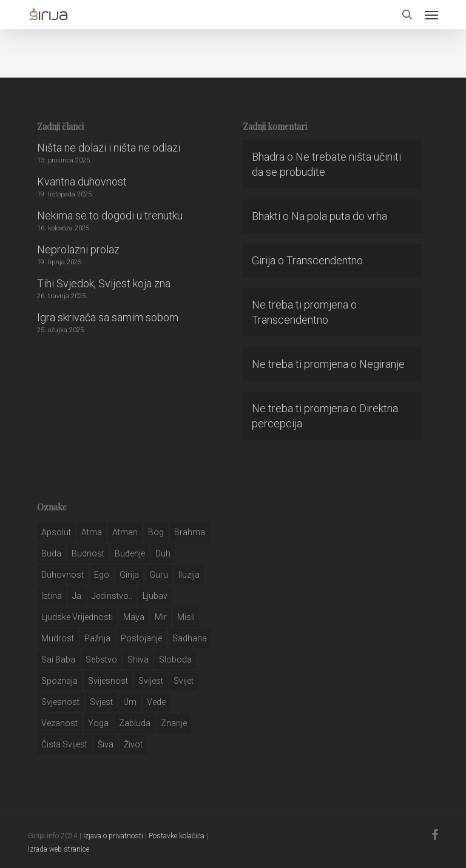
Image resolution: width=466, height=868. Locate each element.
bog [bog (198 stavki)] (156, 532)
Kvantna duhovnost (82, 182)
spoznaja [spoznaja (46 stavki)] (59, 681)
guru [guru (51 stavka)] (159, 575)
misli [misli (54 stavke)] (186, 617)
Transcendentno (325, 260)
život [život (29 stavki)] (133, 744)
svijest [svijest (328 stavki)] (151, 681)
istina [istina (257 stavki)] (52, 596)
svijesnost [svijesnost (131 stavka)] (108, 681)
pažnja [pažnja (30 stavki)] (97, 638)
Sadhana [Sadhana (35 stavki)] (190, 638)
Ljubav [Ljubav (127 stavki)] (155, 596)
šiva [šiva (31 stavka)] (106, 744)
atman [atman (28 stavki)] (125, 532)
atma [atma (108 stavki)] (92, 532)
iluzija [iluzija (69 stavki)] (189, 575)
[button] (431, 15)
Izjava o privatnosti (113, 836)
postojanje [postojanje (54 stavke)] (141, 638)
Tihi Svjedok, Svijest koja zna (104, 283)
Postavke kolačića (177, 836)
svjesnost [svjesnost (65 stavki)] (60, 702)
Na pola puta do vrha (339, 216)
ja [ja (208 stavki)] (77, 596)
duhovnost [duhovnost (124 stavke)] (62, 575)
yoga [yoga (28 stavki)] (98, 723)
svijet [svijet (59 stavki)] (184, 681)
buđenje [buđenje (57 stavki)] (130, 553)
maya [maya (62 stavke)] (134, 617)
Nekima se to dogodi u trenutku (110, 215)
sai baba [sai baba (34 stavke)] (58, 659)
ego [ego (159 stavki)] (102, 575)
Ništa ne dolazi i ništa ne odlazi (109, 148)
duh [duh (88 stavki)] (163, 553)
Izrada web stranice (59, 849)
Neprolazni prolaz (78, 249)
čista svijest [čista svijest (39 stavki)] (64, 744)
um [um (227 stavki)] (130, 702)
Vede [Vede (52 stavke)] (156, 702)
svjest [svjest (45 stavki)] (101, 702)
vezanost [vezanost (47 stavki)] (59, 723)
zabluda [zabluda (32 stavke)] (135, 723)
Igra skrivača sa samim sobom (108, 317)
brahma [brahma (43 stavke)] (190, 532)
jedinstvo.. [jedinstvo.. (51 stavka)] (112, 596)
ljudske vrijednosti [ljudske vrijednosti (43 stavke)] (77, 617)
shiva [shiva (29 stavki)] (138, 659)
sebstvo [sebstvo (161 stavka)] (101, 659)
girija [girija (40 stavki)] (129, 575)
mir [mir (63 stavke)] (161, 617)
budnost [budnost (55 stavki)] (88, 553)
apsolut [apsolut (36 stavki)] (56, 532)
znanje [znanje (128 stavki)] (174, 723)
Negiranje (382, 364)
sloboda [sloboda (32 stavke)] (175, 659)
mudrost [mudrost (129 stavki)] (58, 638)
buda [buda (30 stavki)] (51, 553)
